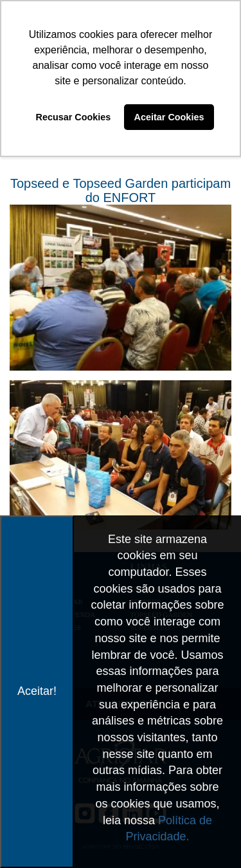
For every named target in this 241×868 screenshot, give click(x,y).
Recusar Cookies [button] (74, 117)
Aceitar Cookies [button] (169, 117)
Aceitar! (37, 691)
